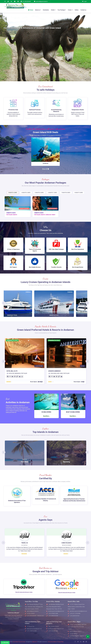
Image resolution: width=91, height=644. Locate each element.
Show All (46, 169)
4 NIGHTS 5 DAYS (26, 193)
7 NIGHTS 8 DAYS (66, 193)
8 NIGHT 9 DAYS (79, 193)
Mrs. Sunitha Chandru (53, 626)
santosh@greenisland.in (42, 1)
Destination (46, 10)
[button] (5, 47)
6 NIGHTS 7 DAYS (53, 193)
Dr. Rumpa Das (30, 626)
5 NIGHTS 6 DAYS (39, 193)
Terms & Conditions (52, 642)
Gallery (77, 10)
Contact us (83, 10)
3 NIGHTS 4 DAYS (13, 193)
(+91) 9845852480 (52, 631)
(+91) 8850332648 (52, 616)
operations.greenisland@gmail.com (77, 611)
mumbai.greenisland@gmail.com (55, 611)
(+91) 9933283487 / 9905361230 (34, 616)
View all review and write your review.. (24, 592)
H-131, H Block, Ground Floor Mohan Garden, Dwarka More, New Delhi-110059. (76, 607)
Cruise (70, 10)
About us (38, 10)
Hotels (53, 10)
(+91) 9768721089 (52, 613)
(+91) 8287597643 (74, 616)
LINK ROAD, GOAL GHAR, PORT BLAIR (59, 373)
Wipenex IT (35, 642)
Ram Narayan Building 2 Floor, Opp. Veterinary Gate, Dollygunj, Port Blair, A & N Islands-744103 (34, 607)
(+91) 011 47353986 (74, 613)
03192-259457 (30, 613)
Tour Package (62, 10)
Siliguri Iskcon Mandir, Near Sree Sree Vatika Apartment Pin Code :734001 (77, 627)
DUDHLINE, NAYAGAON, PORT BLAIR (17, 373)
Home (31, 10)
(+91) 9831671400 (31, 631)
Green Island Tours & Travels (19, 642)
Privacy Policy (61, 642)
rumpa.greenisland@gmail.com (33, 629)
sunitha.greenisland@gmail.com (55, 629)
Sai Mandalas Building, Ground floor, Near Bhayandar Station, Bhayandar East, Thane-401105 (55, 607)
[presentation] (4, 303)
